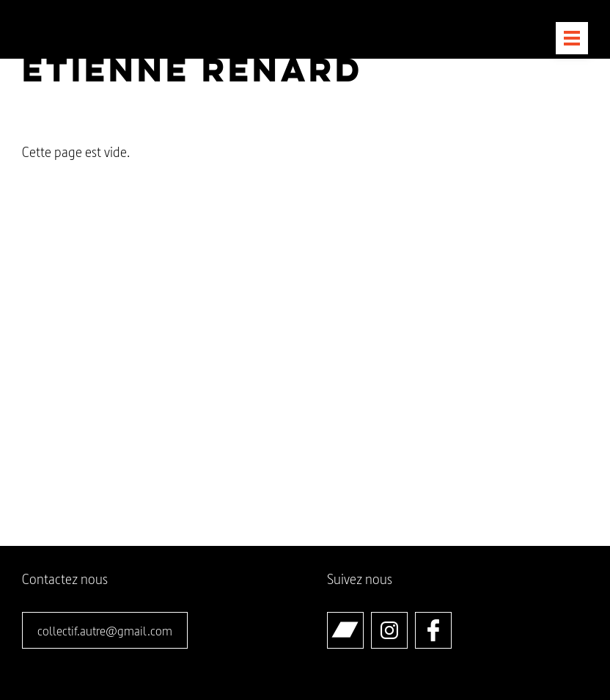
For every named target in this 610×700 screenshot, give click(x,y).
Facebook (451, 620)
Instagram (407, 620)
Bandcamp (363, 620)
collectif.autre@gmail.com (105, 631)
